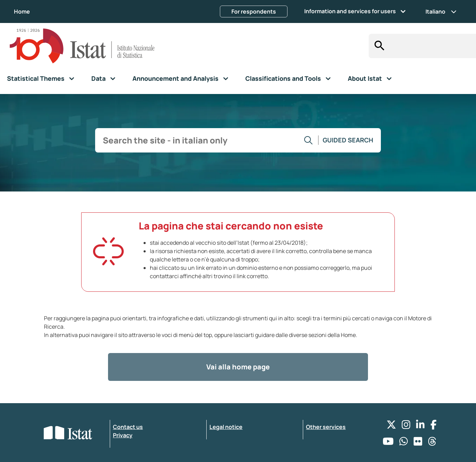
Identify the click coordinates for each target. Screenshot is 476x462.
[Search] (378, 46)
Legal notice (226, 427)
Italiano (441, 11)
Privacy (123, 435)
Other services (326, 427)
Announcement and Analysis (175, 78)
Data (98, 78)
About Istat (365, 78)
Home (22, 11)
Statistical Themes (36, 78)
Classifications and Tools (283, 78)
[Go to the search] (309, 140)
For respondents (254, 11)
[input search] (431, 46)
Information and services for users (350, 11)
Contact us (128, 427)
